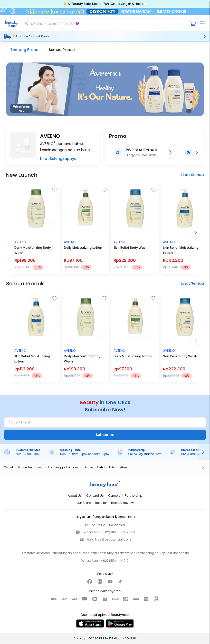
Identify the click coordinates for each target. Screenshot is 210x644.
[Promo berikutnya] (197, 152)
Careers (114, 496)
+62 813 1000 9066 (28, 454)
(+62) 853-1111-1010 (114, 561)
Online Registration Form (145, 454)
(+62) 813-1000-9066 (118, 532)
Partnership (133, 496)
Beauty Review (122, 503)
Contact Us (95, 496)
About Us (75, 496)
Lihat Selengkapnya (58, 159)
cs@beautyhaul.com (114, 539)
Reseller (101, 503)
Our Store (84, 503)
